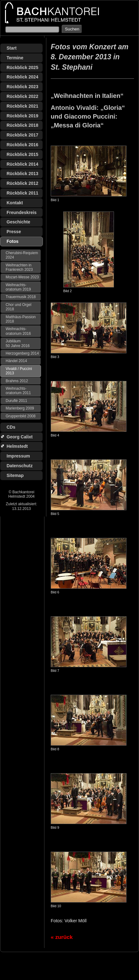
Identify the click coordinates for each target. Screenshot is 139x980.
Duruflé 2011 (16, 401)
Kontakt (15, 203)
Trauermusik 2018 (21, 297)
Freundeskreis (22, 212)
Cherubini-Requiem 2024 (22, 255)
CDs (11, 427)
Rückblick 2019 (22, 116)
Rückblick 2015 (22, 154)
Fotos (13, 241)
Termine (15, 58)
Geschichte (18, 222)
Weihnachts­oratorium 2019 (18, 287)
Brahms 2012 (17, 381)
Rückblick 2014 (22, 164)
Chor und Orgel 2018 (18, 307)
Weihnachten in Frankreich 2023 (19, 267)
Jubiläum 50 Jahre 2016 (18, 343)
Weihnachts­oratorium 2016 (18, 331)
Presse (14, 232)
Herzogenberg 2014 (22, 353)
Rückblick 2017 (22, 135)
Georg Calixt (20, 437)
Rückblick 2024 (22, 77)
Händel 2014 (16, 361)
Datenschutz (20, 466)
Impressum (18, 456)
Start (12, 48)
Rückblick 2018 (22, 125)
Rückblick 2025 (22, 67)
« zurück (62, 937)
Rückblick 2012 (22, 183)
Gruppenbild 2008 (21, 416)
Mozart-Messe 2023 (22, 277)
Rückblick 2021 (22, 106)
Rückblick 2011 (22, 193)
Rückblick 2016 (22, 145)
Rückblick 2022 (22, 96)
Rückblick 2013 (22, 174)
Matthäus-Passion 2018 (21, 319)
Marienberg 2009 (20, 408)
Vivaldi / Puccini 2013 (19, 371)
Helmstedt (17, 446)
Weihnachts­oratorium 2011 (18, 391)
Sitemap (15, 475)
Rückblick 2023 (22, 87)
